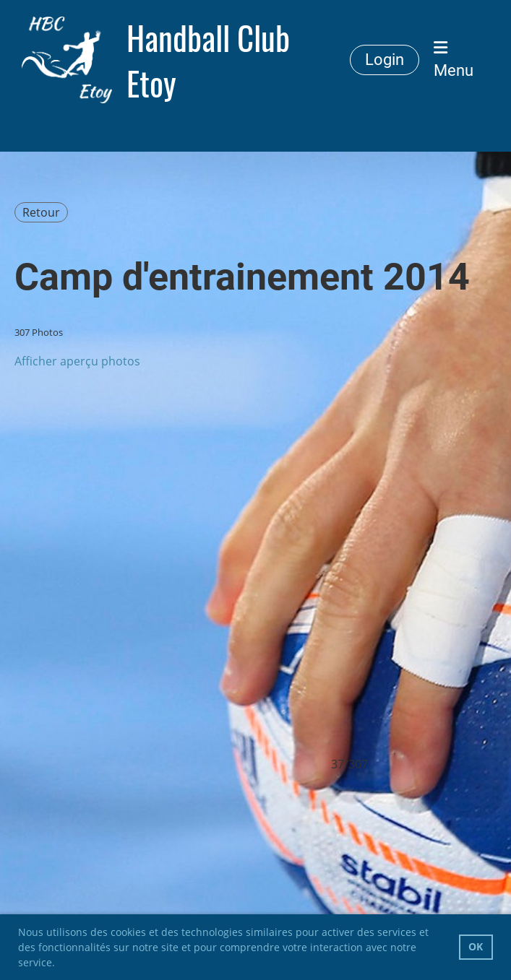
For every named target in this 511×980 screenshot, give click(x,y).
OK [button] (476, 946)
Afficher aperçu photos (77, 361)
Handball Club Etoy (208, 60)
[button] (60, 964)
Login (385, 60)
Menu (454, 60)
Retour (41, 212)
